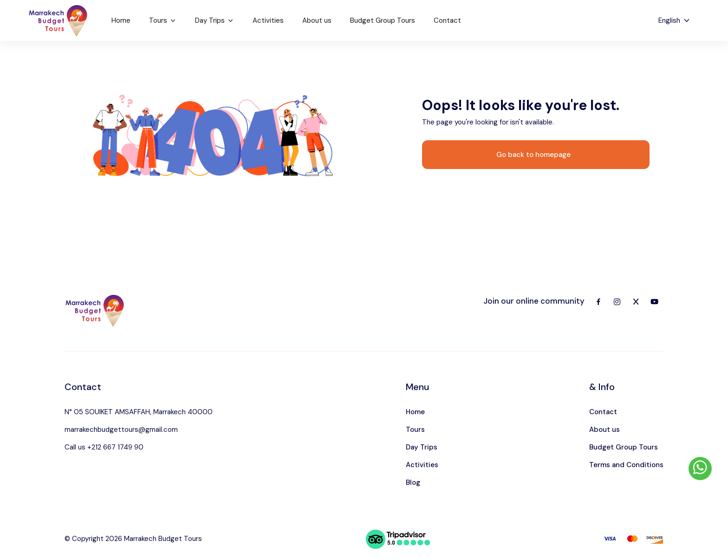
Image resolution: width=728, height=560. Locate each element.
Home (121, 20)
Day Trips (214, 20)
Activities (268, 20)
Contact (447, 20)
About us (317, 20)
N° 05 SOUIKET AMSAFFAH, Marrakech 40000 (139, 412)
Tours (163, 20)
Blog (413, 482)
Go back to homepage (533, 155)
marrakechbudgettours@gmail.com (121, 430)
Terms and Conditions (626, 465)
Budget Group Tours (383, 20)
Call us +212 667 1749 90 (104, 447)
